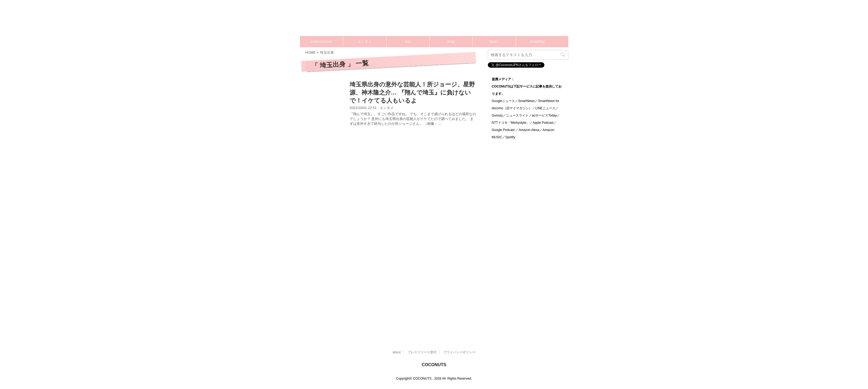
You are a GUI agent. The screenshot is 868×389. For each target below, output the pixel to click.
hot (408, 41)
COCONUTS (434, 365)
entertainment (321, 41)
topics (494, 41)
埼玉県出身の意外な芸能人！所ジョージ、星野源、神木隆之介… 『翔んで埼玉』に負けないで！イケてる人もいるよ (412, 92)
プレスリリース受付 (422, 352)
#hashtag (537, 41)
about (397, 352)
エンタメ (365, 41)
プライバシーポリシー (459, 352)
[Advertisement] (466, 20)
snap (451, 41)
